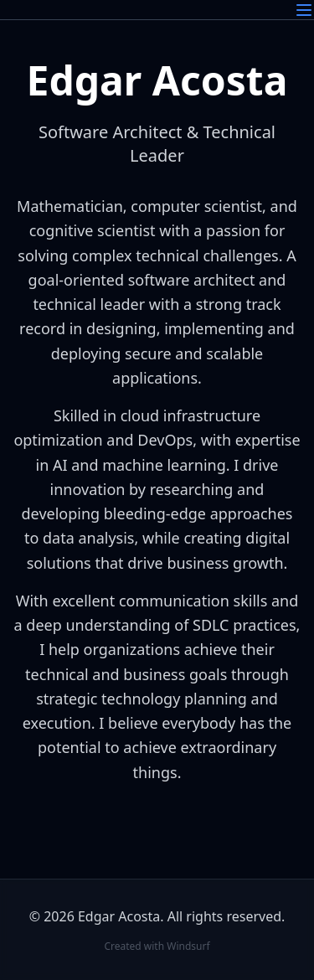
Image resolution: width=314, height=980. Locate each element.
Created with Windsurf (157, 946)
